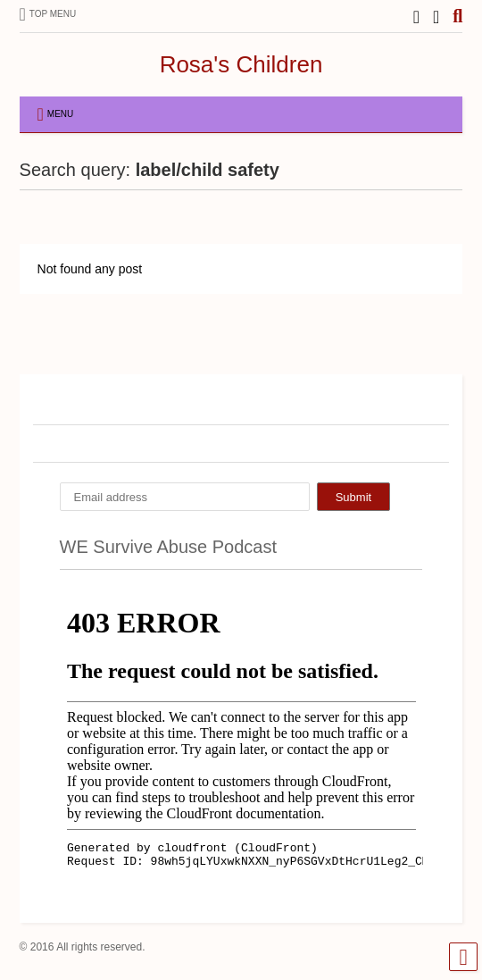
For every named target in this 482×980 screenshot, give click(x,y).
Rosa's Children (241, 64)
